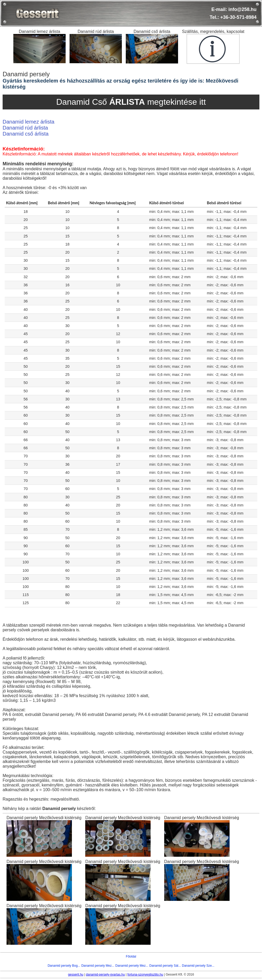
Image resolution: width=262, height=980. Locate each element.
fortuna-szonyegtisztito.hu (145, 975)
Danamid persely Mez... (98, 966)
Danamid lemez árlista (29, 122)
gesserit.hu (76, 975)
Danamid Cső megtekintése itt (131, 102)
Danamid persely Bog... (64, 966)
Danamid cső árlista (26, 134)
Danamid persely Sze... (198, 966)
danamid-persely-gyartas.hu (106, 975)
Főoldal (131, 956)
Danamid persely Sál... (165, 966)
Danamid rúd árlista (25, 128)
